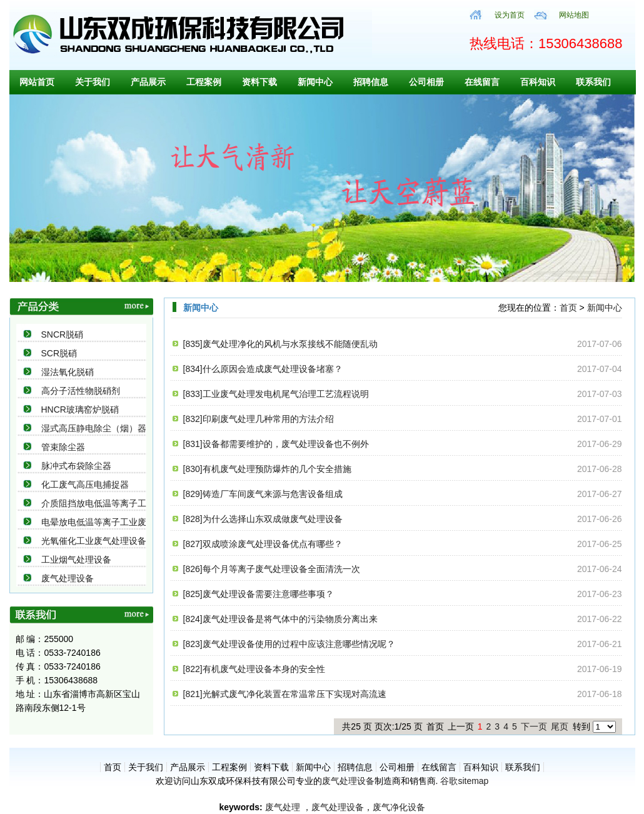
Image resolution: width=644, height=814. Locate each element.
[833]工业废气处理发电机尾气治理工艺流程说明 (276, 394)
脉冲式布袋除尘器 (76, 466)
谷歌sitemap (464, 781)
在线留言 (482, 82)
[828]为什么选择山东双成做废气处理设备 (263, 519)
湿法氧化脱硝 (68, 372)
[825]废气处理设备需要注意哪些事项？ (259, 594)
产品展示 (148, 82)
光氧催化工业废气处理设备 (94, 541)
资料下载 (259, 82)
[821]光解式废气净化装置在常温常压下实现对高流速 (285, 694)
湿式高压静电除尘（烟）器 (94, 428)
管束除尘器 (63, 447)
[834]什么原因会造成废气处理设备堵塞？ (263, 369)
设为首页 (510, 15)
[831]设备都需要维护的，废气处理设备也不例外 (276, 444)
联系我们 (593, 82)
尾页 (560, 726)
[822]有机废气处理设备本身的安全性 (254, 669)
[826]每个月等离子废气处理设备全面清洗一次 (272, 569)
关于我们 (93, 82)
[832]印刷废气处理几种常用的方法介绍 (259, 419)
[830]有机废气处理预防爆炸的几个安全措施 (267, 469)
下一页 (534, 726)
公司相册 (426, 82)
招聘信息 (371, 82)
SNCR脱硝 (63, 334)
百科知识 (538, 82)
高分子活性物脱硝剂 (81, 391)
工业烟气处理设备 (76, 560)
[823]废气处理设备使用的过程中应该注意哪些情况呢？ (289, 644)
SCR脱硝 (59, 353)
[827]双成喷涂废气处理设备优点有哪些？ (263, 544)
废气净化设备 (399, 807)
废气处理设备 (68, 578)
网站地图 (574, 15)
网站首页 (37, 82)
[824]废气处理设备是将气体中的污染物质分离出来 (280, 619)
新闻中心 (315, 82)
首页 (568, 308)
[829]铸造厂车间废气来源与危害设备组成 (263, 494)
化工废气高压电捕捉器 (85, 485)
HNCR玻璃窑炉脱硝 (80, 410)
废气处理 (283, 807)
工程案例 (204, 82)
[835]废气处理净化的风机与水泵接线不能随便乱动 (280, 344)
